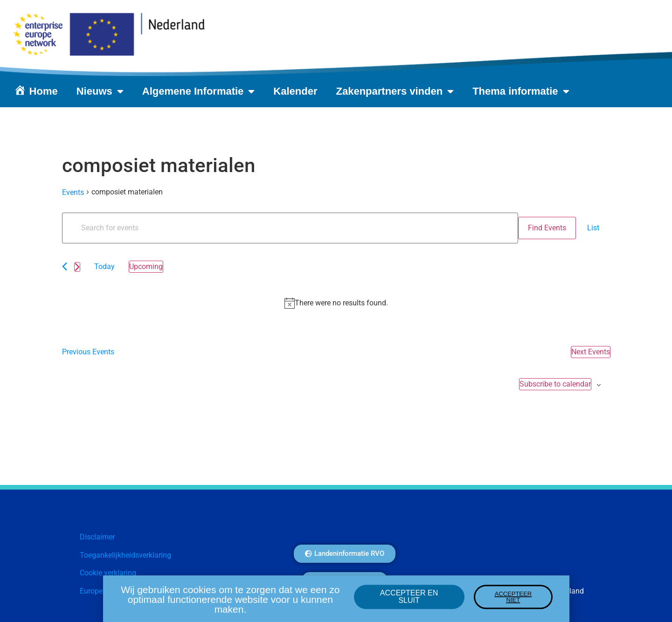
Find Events (547, 228)
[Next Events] (77, 267)
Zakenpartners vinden (395, 91)
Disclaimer (97, 537)
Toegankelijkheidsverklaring (125, 555)
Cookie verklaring (108, 573)
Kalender (295, 91)
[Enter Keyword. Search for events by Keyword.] (290, 228)
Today (104, 266)
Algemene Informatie (199, 91)
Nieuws (100, 91)
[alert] (336, 303)
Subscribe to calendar (555, 384)
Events (73, 192)
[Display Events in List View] (593, 228)
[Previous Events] (65, 266)
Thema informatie (521, 91)
